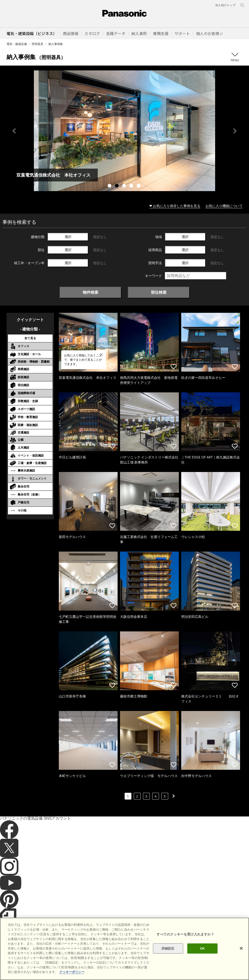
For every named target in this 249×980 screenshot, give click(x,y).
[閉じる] (241, 948)
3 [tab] (125, 186)
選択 (68, 237)
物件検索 (91, 292)
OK (203, 948)
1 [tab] (110, 186)
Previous (14, 131)
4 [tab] (132, 186)
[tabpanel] (124, 131)
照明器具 (38, 44)
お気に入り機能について (224, 206)
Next (235, 131)
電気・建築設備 (17, 44)
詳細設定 (168, 948)
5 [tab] (139, 186)
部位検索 (159, 292)
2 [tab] (117, 186)
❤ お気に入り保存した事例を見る (175, 206)
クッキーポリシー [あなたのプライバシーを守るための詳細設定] (72, 972)
